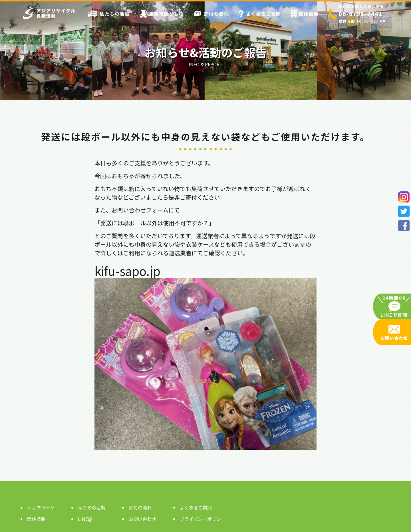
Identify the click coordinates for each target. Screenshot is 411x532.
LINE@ (85, 519)
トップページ (41, 507)
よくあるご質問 (260, 14)
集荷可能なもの (162, 14)
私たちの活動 (109, 14)
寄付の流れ (211, 14)
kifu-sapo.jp (127, 271)
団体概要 (305, 14)
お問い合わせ (142, 519)
